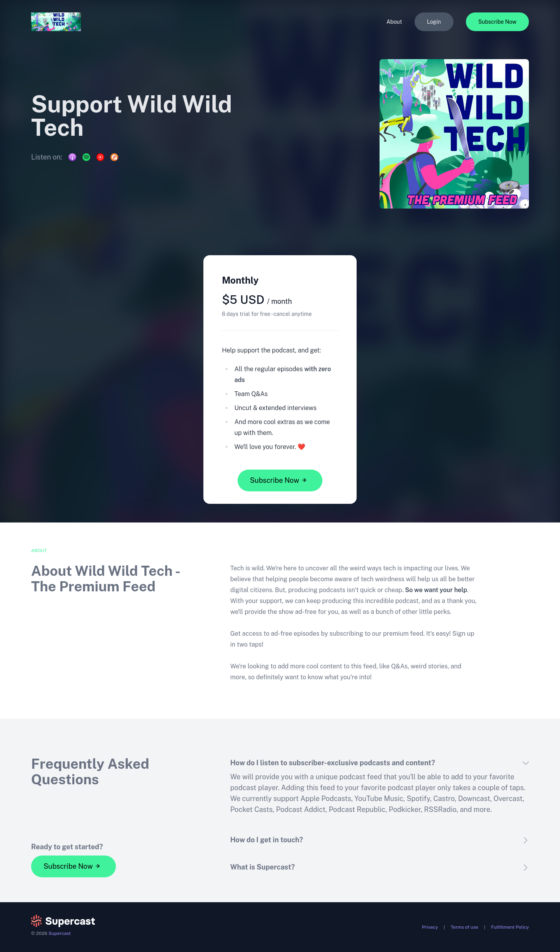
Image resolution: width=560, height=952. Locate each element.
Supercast (60, 933)
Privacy (430, 927)
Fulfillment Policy (510, 927)
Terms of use (465, 927)
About (394, 22)
